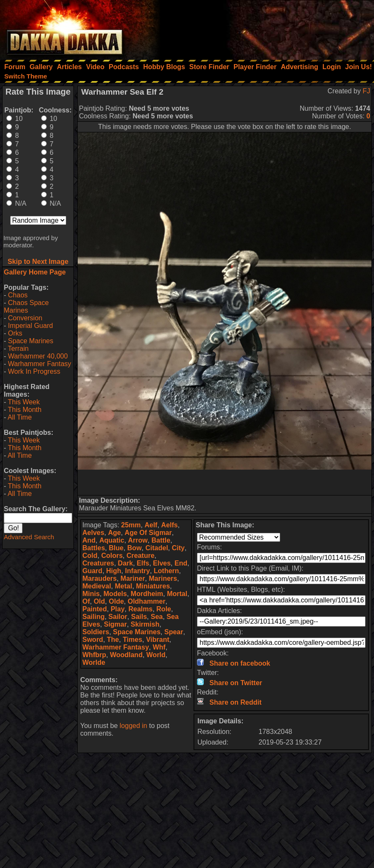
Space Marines (31, 341)
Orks (15, 333)
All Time (20, 417)
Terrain (18, 349)
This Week (24, 402)
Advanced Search (29, 537)
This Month (24, 410)
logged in (134, 726)
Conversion (25, 318)
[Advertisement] (260, 28)
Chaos (18, 295)
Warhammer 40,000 (38, 356)
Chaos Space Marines (26, 307)
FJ (366, 91)
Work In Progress (34, 371)
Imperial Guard (31, 326)
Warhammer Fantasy (40, 364)
